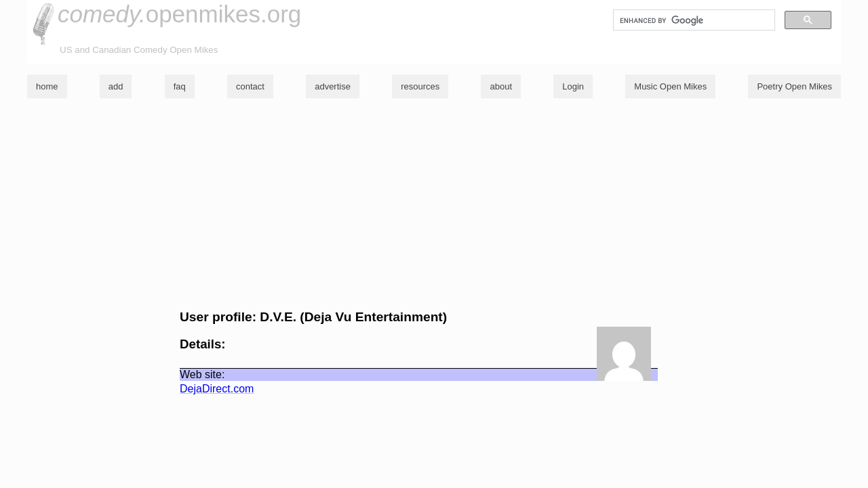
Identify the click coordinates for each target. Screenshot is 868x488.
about (501, 86)
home (47, 86)
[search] (693, 20)
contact (250, 86)
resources (420, 86)
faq (180, 86)
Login (573, 86)
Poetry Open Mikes (794, 86)
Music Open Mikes (670, 86)
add (116, 86)
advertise (333, 86)
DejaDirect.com (217, 389)
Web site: (202, 374)
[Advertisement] (434, 204)
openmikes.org (179, 14)
